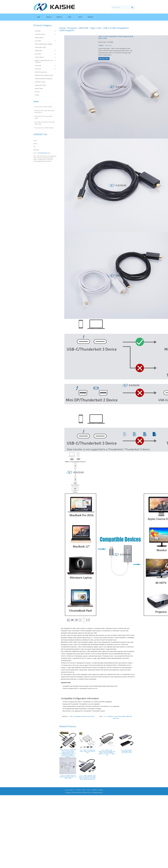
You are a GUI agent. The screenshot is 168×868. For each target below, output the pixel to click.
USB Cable (38, 65)
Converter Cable (40, 34)
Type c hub (96, 28)
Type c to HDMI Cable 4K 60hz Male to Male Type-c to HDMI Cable (68, 777)
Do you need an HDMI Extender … (44, 107)
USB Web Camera (40, 82)
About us (49, 17)
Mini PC (37, 92)
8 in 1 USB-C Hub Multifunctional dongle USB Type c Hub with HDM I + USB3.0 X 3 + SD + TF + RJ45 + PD (107, 753)
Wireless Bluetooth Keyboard (44, 79)
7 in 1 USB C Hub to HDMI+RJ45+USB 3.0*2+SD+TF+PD (126, 751)
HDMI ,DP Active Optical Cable (44, 75)
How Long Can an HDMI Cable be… (45, 128)
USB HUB (83, 28)
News (70, 17)
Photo (80, 17)
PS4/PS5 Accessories (41, 72)
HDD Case (38, 69)
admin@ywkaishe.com (44, 153)
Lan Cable (38, 41)
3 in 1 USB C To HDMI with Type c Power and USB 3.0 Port (87, 751)
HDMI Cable (39, 51)
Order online (104, 59)
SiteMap (101, 790)
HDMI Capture (39, 38)
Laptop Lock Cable (40, 85)
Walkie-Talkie (39, 88)
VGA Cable (38, 54)
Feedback (90, 17)
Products (59, 17)
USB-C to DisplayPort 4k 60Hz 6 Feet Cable (82, 716)
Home (39, 17)
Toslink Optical (39, 57)
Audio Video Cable (40, 47)
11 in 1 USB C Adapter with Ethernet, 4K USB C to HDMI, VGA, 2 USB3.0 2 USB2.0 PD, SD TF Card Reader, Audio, (87, 777)
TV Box (37, 95)
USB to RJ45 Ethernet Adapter (44, 44)
